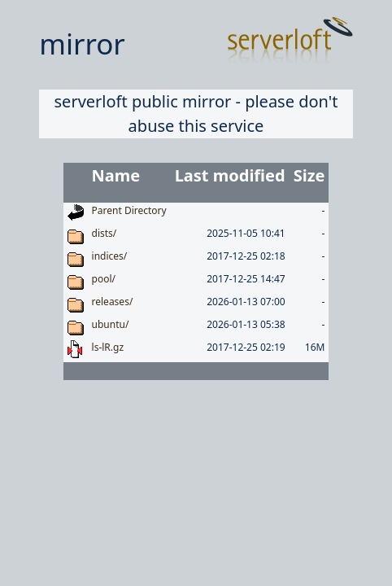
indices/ (110, 256)
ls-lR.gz (108, 347)
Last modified (230, 175)
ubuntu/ (111, 324)
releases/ (113, 302)
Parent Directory (129, 210)
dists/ (105, 233)
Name (116, 175)
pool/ (104, 279)
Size (309, 175)
